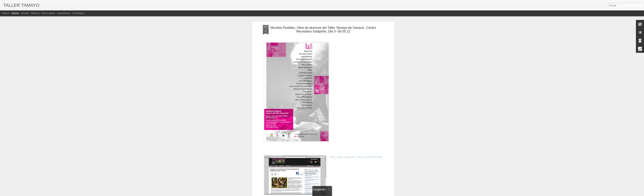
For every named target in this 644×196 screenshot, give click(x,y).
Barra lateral (48, 13)
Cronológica (78, 13)
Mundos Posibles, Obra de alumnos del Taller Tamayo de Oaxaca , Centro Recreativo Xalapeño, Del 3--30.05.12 (323, 21)
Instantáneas (63, 13)
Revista (25, 13)
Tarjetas (15, 13)
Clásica (5, 13)
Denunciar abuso (356, 194)
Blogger (345, 194)
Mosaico (35, 13)
